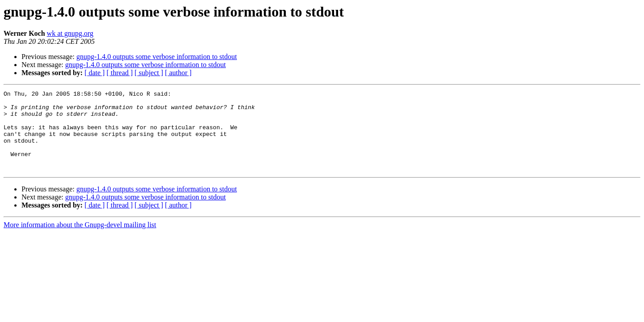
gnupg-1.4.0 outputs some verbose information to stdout (157, 57)
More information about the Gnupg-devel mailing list (80, 241)
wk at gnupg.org (70, 33)
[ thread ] (120, 73)
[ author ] (178, 73)
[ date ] (95, 73)
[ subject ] (149, 73)
